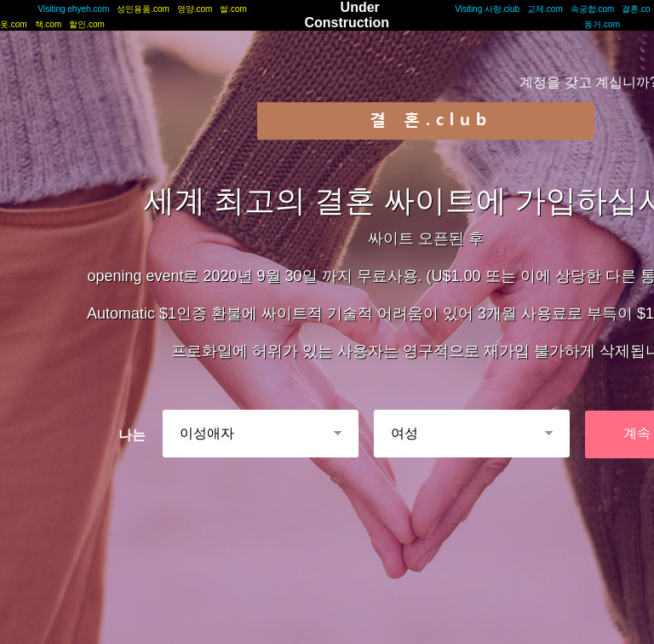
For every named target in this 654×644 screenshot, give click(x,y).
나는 (132, 435)
